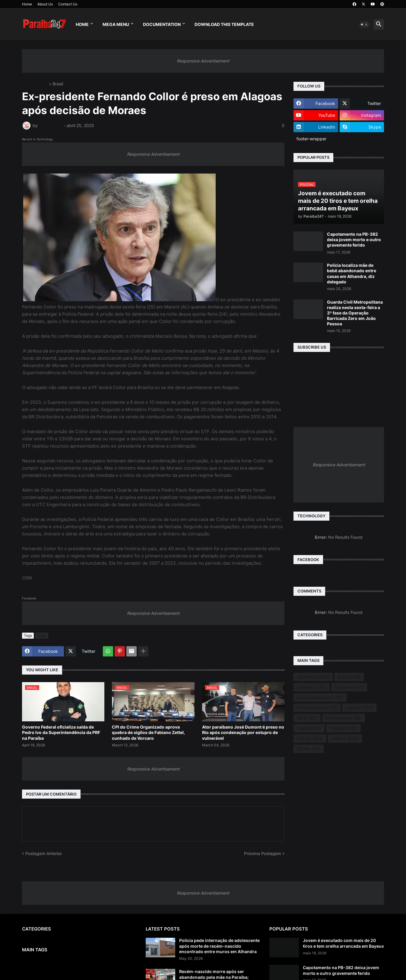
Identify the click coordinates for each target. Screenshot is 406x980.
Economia (349, 687)
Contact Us (68, 4)
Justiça (309, 728)
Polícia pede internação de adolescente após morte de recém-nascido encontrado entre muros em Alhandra (219, 946)
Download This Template (224, 24)
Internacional (344, 718)
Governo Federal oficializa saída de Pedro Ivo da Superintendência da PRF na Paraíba (61, 732)
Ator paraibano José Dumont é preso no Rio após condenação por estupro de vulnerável (243, 732)
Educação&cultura (320, 697)
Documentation (162, 24)
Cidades (312, 687)
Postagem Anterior (44, 853)
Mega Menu (116, 24)
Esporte (359, 708)
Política (345, 739)
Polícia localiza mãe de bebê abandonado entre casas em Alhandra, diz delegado (352, 273)
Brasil (58, 84)
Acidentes (313, 677)
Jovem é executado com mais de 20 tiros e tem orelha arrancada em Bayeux (343, 943)
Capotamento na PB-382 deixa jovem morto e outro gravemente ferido (354, 239)
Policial (310, 739)
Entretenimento (317, 708)
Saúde (309, 749)
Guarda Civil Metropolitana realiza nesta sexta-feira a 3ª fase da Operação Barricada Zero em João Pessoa (355, 313)
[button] (364, 24)
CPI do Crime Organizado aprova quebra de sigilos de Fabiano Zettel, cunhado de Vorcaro (148, 732)
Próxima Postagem (263, 853)
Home (27, 4)
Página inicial (35, 84)
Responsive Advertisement (203, 61)
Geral (307, 718)
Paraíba (343, 728)
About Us (45, 4)
